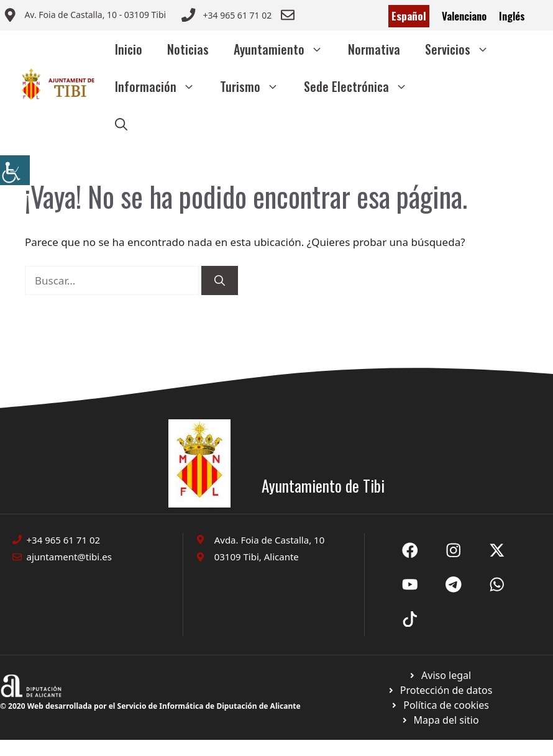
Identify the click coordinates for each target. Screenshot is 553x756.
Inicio (129, 49)
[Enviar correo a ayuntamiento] (85, 16)
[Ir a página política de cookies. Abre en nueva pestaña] (440, 690)
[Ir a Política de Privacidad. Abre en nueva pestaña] (440, 675)
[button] (121, 124)
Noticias (188, 49)
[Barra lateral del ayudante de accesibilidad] (15, 170)
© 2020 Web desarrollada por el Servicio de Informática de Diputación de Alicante (150, 706)
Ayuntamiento (285, 49)
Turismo (256, 86)
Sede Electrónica (362, 86)
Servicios (463, 49)
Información (161, 86)
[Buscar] (220, 281)
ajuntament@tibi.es (69, 557)
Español (409, 16)
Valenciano (464, 16)
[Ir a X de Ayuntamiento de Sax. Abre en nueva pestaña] (454, 550)
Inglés (512, 16)
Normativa (374, 49)
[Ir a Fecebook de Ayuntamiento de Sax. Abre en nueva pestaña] (410, 550)
